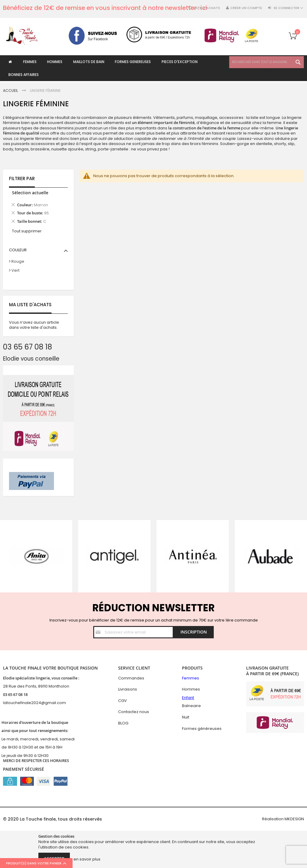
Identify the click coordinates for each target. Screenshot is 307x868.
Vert (15, 270)
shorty (280, 144)
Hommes (191, 689)
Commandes (131, 678)
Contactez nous (134, 712)
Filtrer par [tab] (22, 179)
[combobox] (267, 62)
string (91, 149)
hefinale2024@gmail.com (41, 703)
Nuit (186, 717)
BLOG (123, 723)
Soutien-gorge (235, 144)
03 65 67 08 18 (15, 694)
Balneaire (191, 706)
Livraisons (128, 689)
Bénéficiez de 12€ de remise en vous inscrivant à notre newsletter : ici (105, 8)
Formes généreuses (202, 729)
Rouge (18, 262)
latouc (9, 703)
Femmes (191, 678)
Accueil (11, 91)
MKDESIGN (294, 819)
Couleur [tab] (18, 250)
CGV (122, 701)
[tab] (38, 208)
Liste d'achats (207, 8)
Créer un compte (246, 8)
